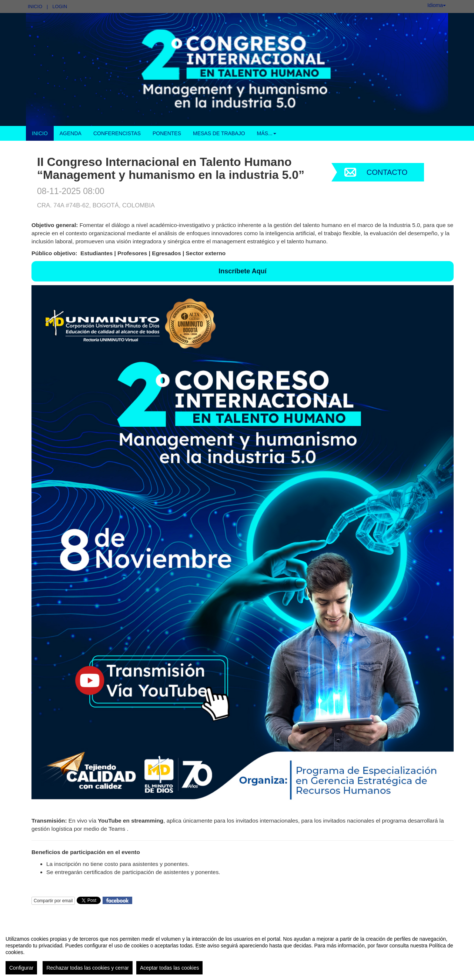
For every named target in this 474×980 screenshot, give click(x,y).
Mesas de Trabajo (219, 133)
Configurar (21, 968)
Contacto (387, 172)
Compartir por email (53, 901)
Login (60, 6)
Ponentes (167, 133)
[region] (237, 952)
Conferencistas (117, 133)
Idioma (437, 5)
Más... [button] (267, 133)
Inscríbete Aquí (242, 271)
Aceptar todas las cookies (170, 968)
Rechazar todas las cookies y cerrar (88, 968)
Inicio (35, 6)
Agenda (71, 133)
